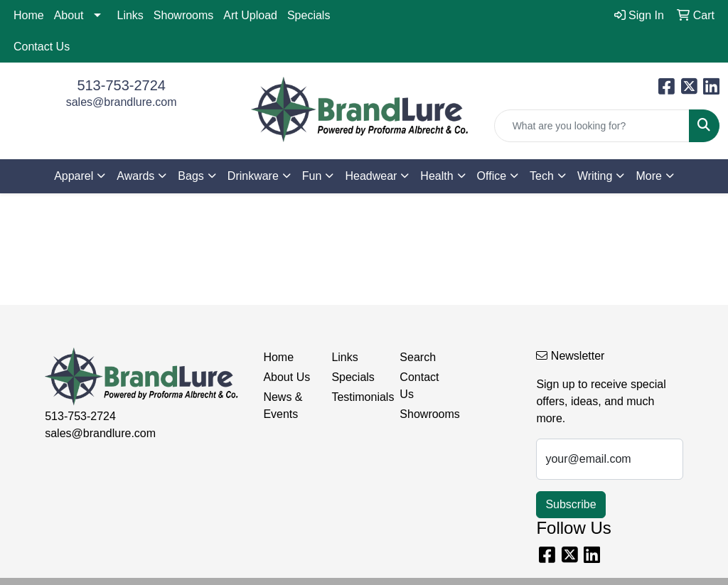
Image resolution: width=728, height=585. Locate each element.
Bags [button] (191, 176)
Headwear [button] (371, 176)
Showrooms (183, 15)
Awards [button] (135, 176)
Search (418, 357)
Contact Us (42, 47)
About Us (287, 377)
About (69, 15)
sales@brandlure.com (122, 102)
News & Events (283, 406)
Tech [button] (542, 176)
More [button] (648, 176)
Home (29, 15)
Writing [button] (595, 176)
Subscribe (571, 504)
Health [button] (437, 176)
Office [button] (492, 176)
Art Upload (250, 15)
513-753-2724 (121, 85)
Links (130, 15)
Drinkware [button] (253, 176)
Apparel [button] (74, 176)
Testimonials (357, 397)
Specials (309, 15)
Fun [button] (312, 176)
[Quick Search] (592, 126)
